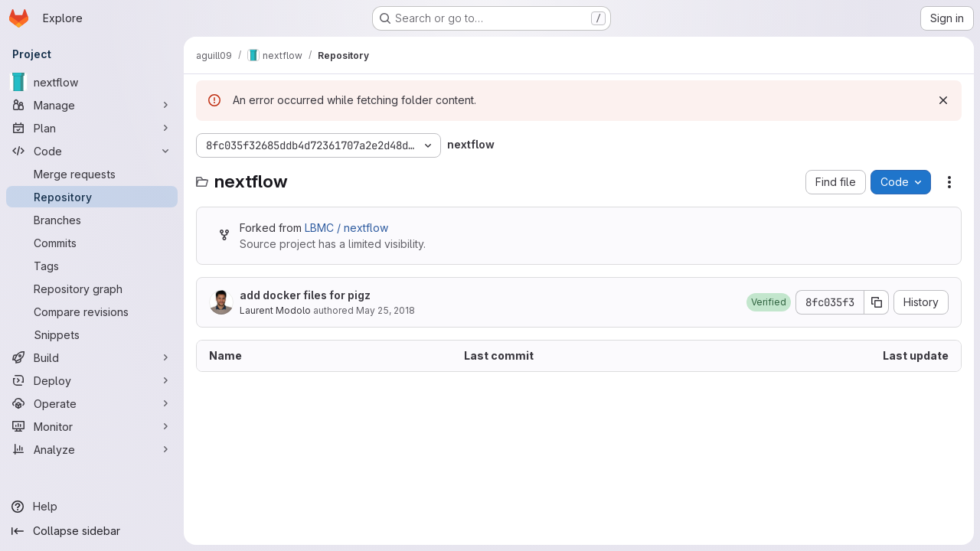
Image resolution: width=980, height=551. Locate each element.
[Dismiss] (943, 100)
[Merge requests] (92, 174)
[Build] (92, 357)
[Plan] (92, 128)
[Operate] (92, 403)
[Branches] (92, 220)
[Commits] (92, 243)
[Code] (92, 151)
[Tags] (92, 266)
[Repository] (92, 197)
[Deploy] (92, 380)
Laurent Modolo (275, 310)
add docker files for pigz (305, 295)
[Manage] (92, 105)
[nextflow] (92, 82)
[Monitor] (92, 426)
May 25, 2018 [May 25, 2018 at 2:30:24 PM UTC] (385, 310)
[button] (769, 302)
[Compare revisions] (92, 311)
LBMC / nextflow (346, 228)
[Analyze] (92, 449)
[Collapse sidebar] (92, 531)
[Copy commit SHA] (877, 302)
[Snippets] (92, 334)
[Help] (92, 507)
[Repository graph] (92, 289)
